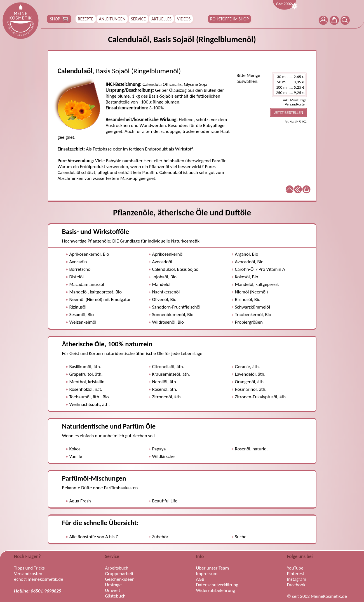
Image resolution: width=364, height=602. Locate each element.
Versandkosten (28, 574)
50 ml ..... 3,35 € (289, 82)
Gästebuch (115, 596)
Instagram (297, 579)
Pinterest (296, 574)
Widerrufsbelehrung (216, 591)
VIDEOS (184, 19)
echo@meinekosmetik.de (39, 579)
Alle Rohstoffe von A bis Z (94, 537)
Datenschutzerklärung (217, 585)
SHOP (59, 19)
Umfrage (113, 585)
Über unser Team (213, 568)
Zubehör (160, 537)
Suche (241, 537)
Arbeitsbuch (117, 568)
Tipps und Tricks (29, 568)
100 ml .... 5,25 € (289, 87)
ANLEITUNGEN (112, 19)
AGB (200, 579)
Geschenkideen (120, 579)
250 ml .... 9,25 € (289, 93)
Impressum (207, 574)
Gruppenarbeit (119, 574)
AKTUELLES (161, 19)
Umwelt (112, 591)
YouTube (295, 568)
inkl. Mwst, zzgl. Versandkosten (295, 102)
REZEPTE (86, 19)
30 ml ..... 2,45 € (289, 77)
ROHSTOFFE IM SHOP (229, 19)
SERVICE (138, 19)
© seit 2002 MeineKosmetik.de (317, 596)
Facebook (296, 585)
